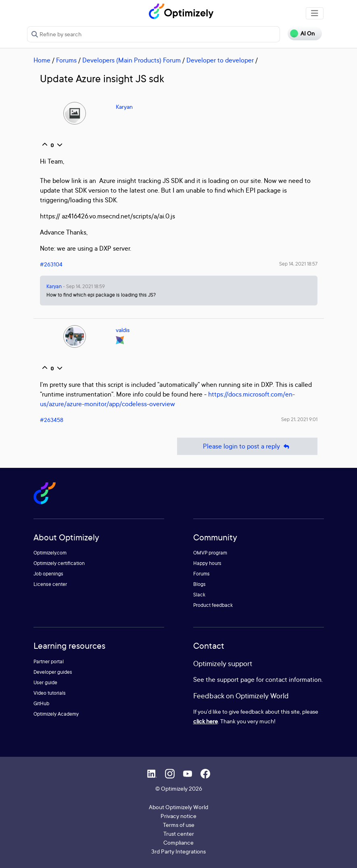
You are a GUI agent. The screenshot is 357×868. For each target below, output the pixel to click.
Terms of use (179, 825)
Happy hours (207, 563)
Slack (199, 595)
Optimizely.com (50, 553)
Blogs (199, 584)
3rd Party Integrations (178, 851)
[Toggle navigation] (315, 13)
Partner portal (49, 661)
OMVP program (210, 553)
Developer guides (53, 672)
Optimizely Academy (56, 714)
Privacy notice (178, 816)
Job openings (48, 574)
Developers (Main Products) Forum (132, 60)
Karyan (124, 107)
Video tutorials (50, 693)
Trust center (179, 834)
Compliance (178, 842)
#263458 (52, 420)
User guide (45, 682)
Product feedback (213, 605)
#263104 (51, 264)
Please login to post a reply (247, 446)
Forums (66, 60)
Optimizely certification (59, 563)
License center (50, 584)
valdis (123, 330)
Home (42, 60)
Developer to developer (220, 60)
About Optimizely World (178, 807)
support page (236, 679)
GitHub (41, 703)
